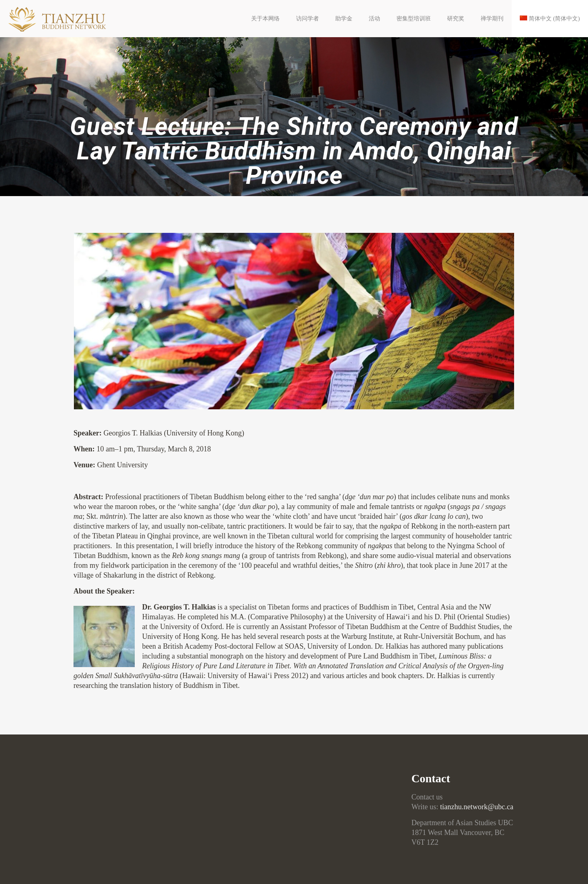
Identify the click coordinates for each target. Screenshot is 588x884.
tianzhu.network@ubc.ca (477, 807)
